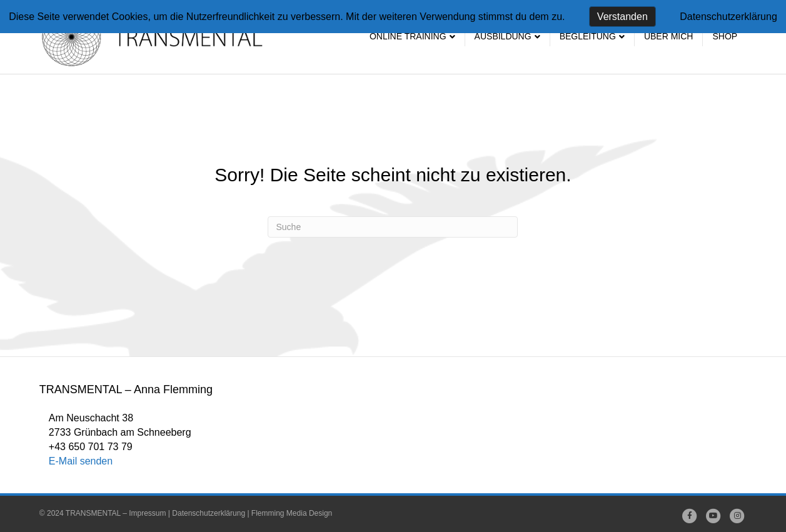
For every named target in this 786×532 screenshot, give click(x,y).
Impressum (147, 513)
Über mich (669, 36)
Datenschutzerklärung (209, 513)
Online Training (408, 36)
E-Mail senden (81, 461)
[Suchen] (393, 227)
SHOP (725, 36)
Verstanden (622, 17)
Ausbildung (503, 36)
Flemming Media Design (292, 513)
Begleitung (588, 36)
